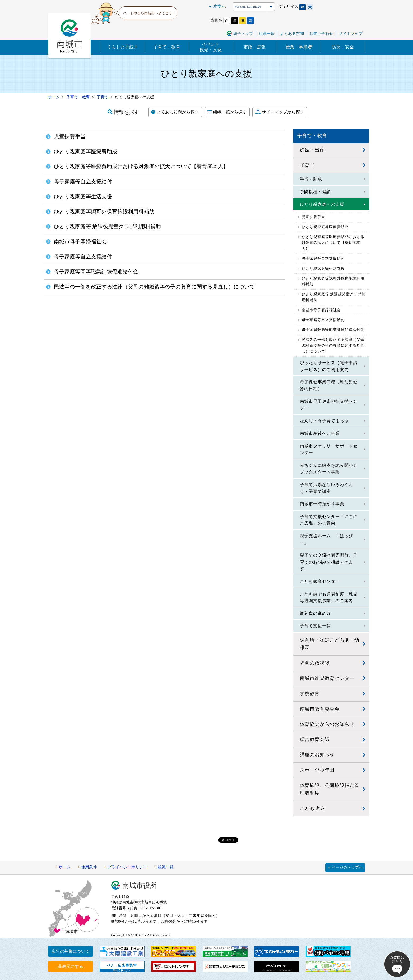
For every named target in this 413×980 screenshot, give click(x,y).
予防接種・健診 (315, 192)
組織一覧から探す (227, 112)
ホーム (65, 867)
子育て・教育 (167, 47)
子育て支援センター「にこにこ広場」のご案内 (329, 520)
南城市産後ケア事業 (320, 433)
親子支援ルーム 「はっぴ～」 (327, 539)
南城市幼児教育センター (327, 678)
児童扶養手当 (314, 217)
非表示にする (71, 966)
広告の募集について (71, 951)
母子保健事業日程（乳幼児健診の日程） (329, 385)
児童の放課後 (315, 663)
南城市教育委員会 (320, 709)
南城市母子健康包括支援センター (329, 405)
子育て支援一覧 (315, 626)
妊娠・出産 (312, 150)
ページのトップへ (347, 867)
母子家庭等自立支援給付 (323, 258)
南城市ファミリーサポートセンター (329, 449)
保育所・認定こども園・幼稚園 (330, 644)
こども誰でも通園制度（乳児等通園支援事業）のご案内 (329, 597)
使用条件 (89, 867)
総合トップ (243, 34)
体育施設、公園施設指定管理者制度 (330, 789)
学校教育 (310, 694)
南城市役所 (140, 885)
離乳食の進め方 (315, 613)
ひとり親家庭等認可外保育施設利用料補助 (333, 281)
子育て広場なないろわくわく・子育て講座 (327, 488)
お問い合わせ (321, 34)
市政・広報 (255, 47)
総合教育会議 (315, 739)
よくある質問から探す (175, 112)
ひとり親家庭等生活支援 (323, 269)
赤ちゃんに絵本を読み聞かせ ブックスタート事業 (331, 469)
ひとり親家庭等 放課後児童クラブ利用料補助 (334, 297)
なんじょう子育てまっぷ (324, 421)
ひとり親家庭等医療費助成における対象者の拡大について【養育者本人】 (333, 243)
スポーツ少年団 (317, 770)
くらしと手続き (123, 47)
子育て (307, 165)
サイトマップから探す (280, 112)
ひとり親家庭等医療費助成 (325, 227)
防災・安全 (343, 47)
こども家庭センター (320, 581)
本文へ (220, 6)
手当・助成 (311, 179)
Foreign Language (248, 7)
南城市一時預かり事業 (322, 504)
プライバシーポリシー (127, 867)
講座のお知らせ (317, 755)
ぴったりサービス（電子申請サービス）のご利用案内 (329, 366)
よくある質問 (292, 34)
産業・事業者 (299, 47)
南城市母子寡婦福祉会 (321, 310)
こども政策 (312, 808)
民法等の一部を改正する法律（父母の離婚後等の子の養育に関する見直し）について (333, 346)
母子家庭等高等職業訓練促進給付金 (333, 330)
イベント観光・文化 (211, 47)
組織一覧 (267, 34)
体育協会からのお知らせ (327, 724)
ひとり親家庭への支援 (322, 204)
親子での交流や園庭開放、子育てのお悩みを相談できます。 (329, 562)
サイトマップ (351, 34)
